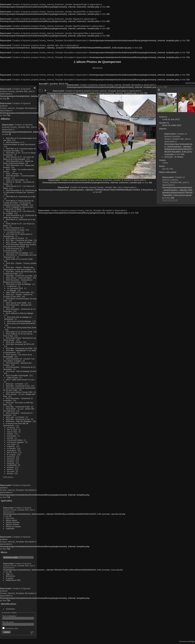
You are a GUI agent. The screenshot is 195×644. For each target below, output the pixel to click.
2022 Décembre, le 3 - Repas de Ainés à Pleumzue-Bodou (18, 162)
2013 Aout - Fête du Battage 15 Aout (21, 371)
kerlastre (11, 461)
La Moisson (12, 286)
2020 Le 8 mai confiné (15, 180)
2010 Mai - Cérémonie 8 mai (18, 419)
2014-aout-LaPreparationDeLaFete (22, 327)
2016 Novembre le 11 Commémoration (14, 250)
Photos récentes (13, 522)
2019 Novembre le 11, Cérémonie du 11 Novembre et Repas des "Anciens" (20, 191)
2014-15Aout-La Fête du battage (20, 313)
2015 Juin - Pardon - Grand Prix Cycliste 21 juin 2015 (18, 295)
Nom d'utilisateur (9, 616)
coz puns (11, 471)
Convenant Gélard (15, 440)
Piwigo (192, 641)
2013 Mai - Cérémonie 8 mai (18, 386)
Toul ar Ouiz (12, 432)
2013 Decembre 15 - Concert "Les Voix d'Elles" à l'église (19, 360)
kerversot (11, 457)
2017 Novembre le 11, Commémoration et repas (14, 229)
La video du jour (14, 232)
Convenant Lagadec (15, 442)
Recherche (11, 576)
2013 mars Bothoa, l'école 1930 (19, 392)
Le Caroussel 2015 (15, 288)
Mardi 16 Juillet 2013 (172, 125)
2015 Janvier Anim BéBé (16, 303)
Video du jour (13, 377)
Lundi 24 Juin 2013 (171, 119)
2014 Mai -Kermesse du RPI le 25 (20, 344)
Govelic (10, 438)
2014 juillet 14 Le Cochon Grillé (19, 332)
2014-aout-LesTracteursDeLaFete (21, 323)
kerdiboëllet (12, 465)
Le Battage (12, 290)
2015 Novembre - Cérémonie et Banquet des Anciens (18, 281)
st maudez (11, 448)
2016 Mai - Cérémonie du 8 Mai (19, 276)
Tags (8, 574)
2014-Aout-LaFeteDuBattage (19, 321)
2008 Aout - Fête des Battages (19, 421)
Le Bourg (11, 427)
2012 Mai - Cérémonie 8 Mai (18, 407)
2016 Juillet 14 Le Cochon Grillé (19, 259)
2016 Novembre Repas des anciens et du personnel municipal (20, 245)
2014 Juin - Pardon (14, 342)
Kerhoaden (12, 436)
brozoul (10, 473)
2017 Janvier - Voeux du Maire (19, 242)
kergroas (11, 463)
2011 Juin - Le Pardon (15, 417)
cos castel (11, 444)
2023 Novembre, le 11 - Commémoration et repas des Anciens (19, 143)
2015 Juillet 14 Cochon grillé (18, 292)
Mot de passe (8, 622)
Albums (5, 119)
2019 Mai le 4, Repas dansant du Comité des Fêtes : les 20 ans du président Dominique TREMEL (18, 203)
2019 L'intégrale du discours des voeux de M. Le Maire (18, 208)
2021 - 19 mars (12, 174)
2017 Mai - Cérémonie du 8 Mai (19, 240)
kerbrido (11, 467)
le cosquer (11, 455)
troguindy (11, 446)
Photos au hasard (13, 526)
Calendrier (10, 528)
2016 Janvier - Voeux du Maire (19, 278)
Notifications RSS (13, 580)
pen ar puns (12, 452)
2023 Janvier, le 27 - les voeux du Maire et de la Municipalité (19, 158)
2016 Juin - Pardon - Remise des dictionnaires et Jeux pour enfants (18, 268)
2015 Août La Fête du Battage (18, 284)
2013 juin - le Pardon (15, 384)
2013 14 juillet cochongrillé (17, 375)
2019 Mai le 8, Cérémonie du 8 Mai (21, 196)
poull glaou (12, 450)
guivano (10, 469)
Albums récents (12, 524)
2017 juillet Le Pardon (15, 238)
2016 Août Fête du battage (17, 253)
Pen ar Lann (12, 430)
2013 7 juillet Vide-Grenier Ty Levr (20, 380)
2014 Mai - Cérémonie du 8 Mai (19, 348)
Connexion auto (10, 628)
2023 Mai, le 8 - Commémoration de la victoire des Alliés (20, 150)
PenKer (10, 434)
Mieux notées (12, 520)
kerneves (11, 459)
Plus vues (10, 518)
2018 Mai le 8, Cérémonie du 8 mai (21, 219)
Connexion (10, 609)
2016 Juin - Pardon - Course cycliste (21, 263)
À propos (10, 578)
